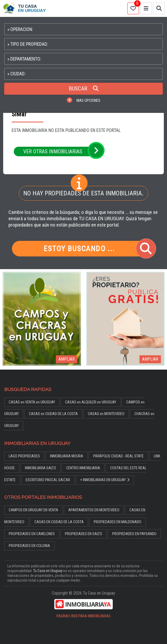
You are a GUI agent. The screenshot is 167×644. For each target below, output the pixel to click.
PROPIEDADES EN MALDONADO (118, 522)
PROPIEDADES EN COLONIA (29, 546)
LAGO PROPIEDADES (24, 456)
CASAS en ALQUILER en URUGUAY (91, 402)
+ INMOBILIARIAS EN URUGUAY (105, 480)
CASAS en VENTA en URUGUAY (32, 402)
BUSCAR (84, 89)
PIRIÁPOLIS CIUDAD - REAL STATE (118, 456)
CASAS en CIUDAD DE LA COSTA (53, 414)
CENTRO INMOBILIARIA (83, 468)
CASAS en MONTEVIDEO (106, 414)
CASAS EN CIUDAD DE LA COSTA (59, 522)
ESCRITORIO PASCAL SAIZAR (48, 480)
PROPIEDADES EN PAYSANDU (134, 534)
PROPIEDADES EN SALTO (84, 534)
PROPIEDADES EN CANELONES (32, 534)
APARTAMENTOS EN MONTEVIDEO (94, 510)
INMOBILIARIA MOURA (67, 456)
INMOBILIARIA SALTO (40, 468)
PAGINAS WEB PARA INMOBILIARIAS (84, 616)
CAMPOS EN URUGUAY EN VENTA (33, 510)
